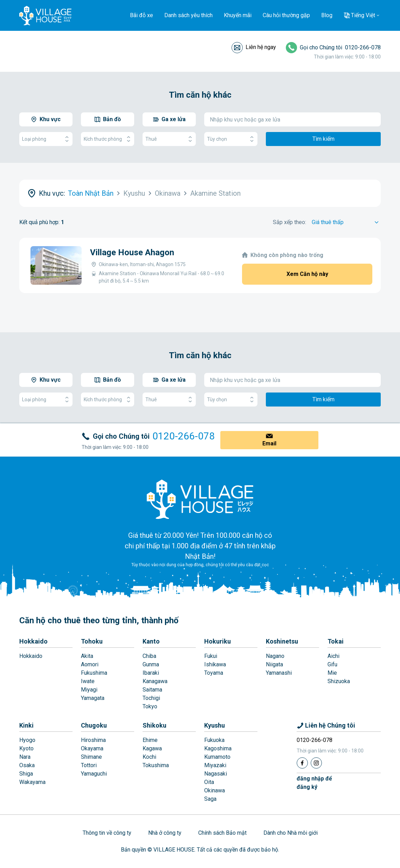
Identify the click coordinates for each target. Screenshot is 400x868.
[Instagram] (316, 763)
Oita (209, 782)
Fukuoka (214, 740)
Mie (332, 673)
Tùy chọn (231, 139)
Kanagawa (155, 681)
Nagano (275, 656)
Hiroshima (93, 740)
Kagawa (152, 748)
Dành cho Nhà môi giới (291, 833)
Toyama (214, 673)
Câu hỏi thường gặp (286, 15)
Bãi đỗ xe (142, 15)
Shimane (91, 757)
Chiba (149, 656)
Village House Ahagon (132, 252)
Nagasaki (216, 774)
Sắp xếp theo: (289, 222)
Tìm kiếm (323, 139)
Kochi (149, 757)
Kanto (151, 641)
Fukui (211, 656)
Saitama (152, 690)
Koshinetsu (282, 641)
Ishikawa (215, 664)
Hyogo (27, 740)
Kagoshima (218, 748)
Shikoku (154, 725)
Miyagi (89, 690)
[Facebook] (302, 763)
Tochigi (151, 698)
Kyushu (215, 725)
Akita (87, 656)
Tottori (89, 765)
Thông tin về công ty (107, 833)
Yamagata (93, 698)
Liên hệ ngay (261, 47)
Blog (327, 15)
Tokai (336, 641)
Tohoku (92, 641)
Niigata (274, 664)
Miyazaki (215, 765)
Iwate (88, 681)
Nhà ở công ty (165, 833)
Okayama (92, 748)
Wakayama (32, 782)
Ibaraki (151, 673)
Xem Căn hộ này (307, 274)
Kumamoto (217, 757)
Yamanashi (279, 673)
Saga (210, 799)
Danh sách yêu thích (188, 15)
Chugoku (94, 725)
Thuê (169, 139)
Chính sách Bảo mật (222, 833)
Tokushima (156, 765)
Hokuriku (218, 641)
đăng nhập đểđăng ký (314, 783)
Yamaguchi (94, 774)
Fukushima (94, 673)
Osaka (27, 765)
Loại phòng (46, 139)
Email (269, 443)
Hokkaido (33, 641)
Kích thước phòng (108, 139)
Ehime (150, 740)
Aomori (90, 664)
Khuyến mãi (238, 15)
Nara (25, 757)
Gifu (332, 664)
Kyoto (26, 748)
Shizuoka (339, 681)
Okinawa (215, 790)
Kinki (26, 725)
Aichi (333, 656)
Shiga (26, 774)
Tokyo (150, 706)
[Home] (200, 499)
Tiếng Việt (363, 15)
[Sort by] (346, 222)
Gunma (151, 664)
